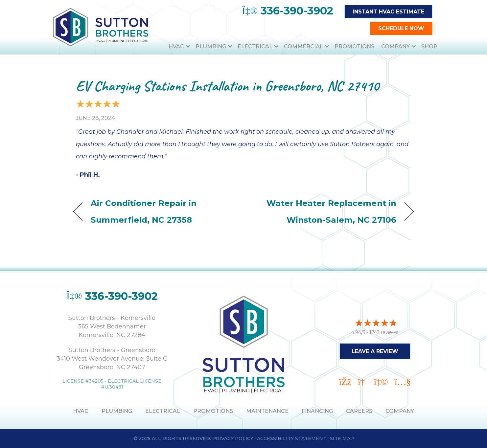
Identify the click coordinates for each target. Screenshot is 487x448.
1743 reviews (384, 332)
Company (395, 46)
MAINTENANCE (267, 411)
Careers (359, 411)
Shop (429, 46)
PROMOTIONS (213, 411)
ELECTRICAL (163, 411)
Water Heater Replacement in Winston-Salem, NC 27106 (325, 211)
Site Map (342, 438)
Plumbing (211, 46)
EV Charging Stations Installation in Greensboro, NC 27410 (227, 86)
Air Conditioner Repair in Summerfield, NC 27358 (144, 211)
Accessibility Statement (292, 438)
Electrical (255, 46)
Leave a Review (375, 351)
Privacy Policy (233, 438)
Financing (317, 411)
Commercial (303, 46)
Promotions (354, 46)
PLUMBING (117, 411)
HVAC (176, 46)
